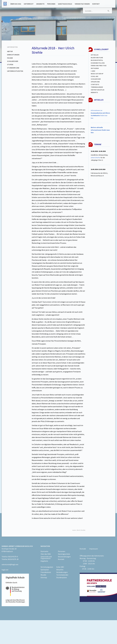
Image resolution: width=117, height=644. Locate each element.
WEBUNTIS (94, 92)
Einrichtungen (13, 55)
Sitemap (44, 577)
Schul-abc (95, 76)
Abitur (10, 51)
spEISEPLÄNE (95, 82)
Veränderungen (62, 572)
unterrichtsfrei (96, 158)
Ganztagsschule (65, 4)
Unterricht (29, 4)
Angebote (40, 4)
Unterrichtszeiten (15, 71)
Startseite (95, 84)
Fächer (10, 58)
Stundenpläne (13, 68)
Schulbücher (13, 61)
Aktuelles (95, 55)
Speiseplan (45, 570)
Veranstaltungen (82, 4)
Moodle (43, 575)
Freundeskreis (46, 572)
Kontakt (96, 4)
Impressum (94, 549)
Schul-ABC (60, 567)
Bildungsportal (97, 60)
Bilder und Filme (97, 58)
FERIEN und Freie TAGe (99, 66)
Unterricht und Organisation (46, 557)
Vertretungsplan (98, 90)
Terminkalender (97, 87)
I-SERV (93, 71)
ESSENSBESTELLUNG (98, 63)
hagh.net (5, 570)
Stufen (10, 64)
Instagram (95, 68)
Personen (51, 4)
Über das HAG (16, 4)
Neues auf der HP (97, 74)
